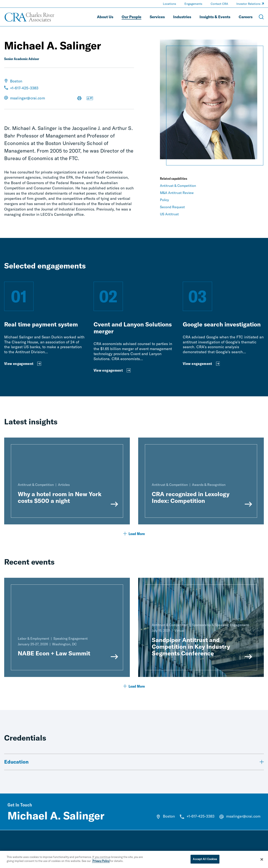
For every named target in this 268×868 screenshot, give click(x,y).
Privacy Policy (101, 863)
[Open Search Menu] (261, 17)
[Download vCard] (90, 99)
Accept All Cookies (205, 861)
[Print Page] (79, 99)
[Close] (262, 862)
